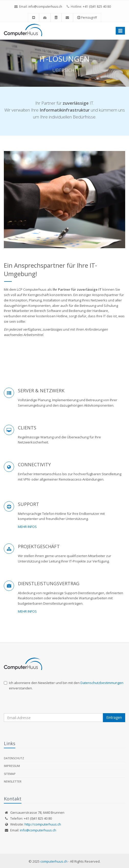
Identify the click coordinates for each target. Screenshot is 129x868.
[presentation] (43, 703)
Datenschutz (14, 758)
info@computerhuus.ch (45, 7)
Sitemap (10, 774)
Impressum (12, 766)
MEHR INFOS (27, 527)
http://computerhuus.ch (43, 824)
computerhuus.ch (54, 861)
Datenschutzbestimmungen (102, 683)
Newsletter (13, 781)
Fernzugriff (87, 18)
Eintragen (114, 717)
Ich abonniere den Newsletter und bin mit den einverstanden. (64, 685)
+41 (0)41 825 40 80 (97, 7)
